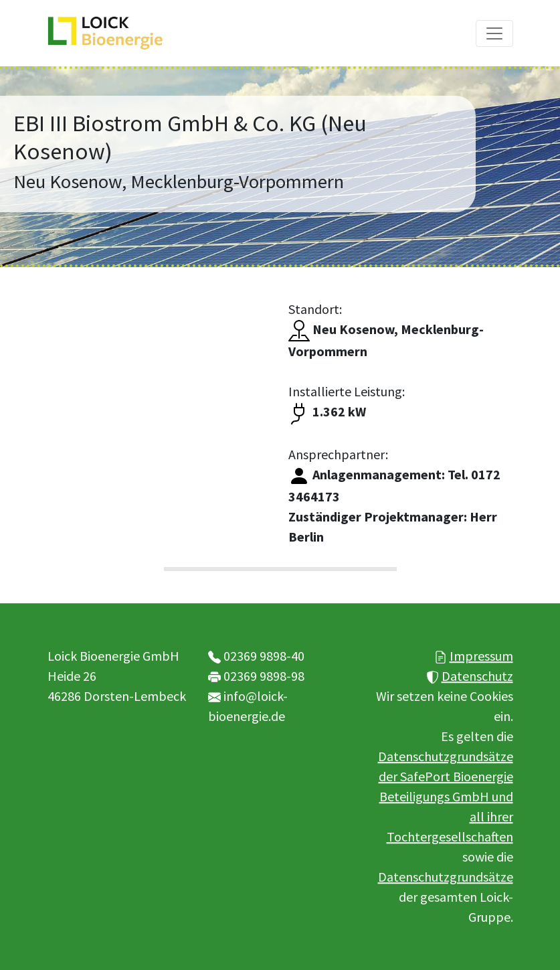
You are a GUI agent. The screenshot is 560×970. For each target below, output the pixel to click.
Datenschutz (477, 676)
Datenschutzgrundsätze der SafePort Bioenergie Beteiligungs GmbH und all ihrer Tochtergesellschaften (446, 796)
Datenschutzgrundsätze (446, 877)
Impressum (481, 656)
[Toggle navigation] (494, 33)
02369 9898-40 (264, 656)
